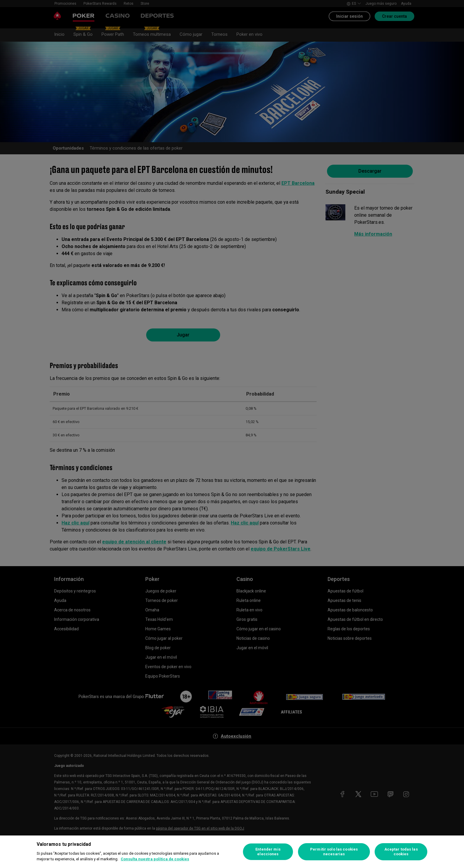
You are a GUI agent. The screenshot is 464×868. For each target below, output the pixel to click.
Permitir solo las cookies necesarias (334, 852)
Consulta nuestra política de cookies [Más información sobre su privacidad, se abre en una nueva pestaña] (155, 859)
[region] (232, 852)
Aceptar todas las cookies (401, 852)
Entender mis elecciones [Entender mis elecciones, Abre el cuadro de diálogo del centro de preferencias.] (268, 852)
